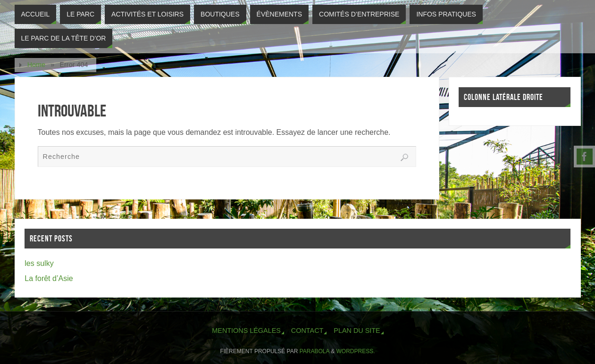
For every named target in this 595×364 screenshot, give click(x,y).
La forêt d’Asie (49, 278)
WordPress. (356, 351)
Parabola (314, 351)
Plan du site (357, 331)
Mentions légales (246, 331)
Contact (307, 331)
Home (36, 65)
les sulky (39, 263)
